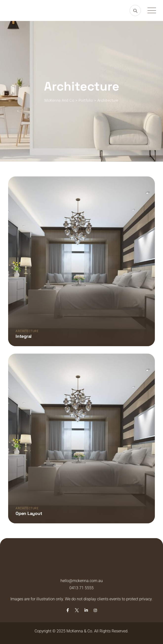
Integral (24, 336)
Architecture (27, 331)
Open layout (29, 513)
